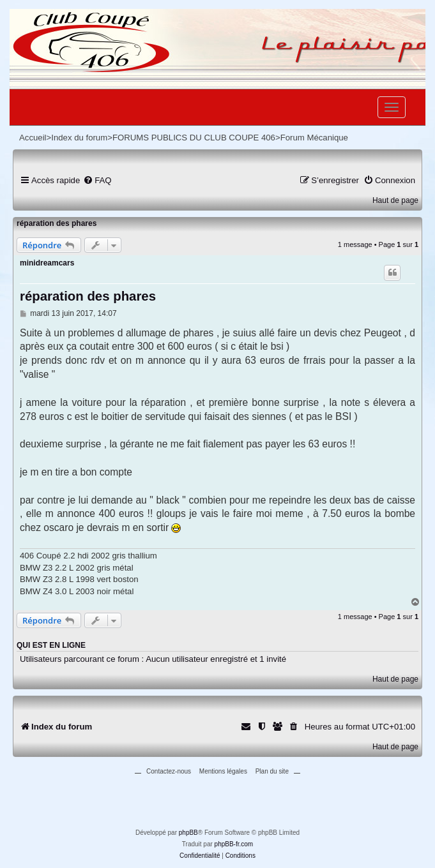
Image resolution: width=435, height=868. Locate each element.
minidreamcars (47, 263)
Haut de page (395, 200)
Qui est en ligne (51, 645)
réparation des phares (57, 223)
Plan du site (272, 771)
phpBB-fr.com (234, 844)
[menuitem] (97, 180)
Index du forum (79, 138)
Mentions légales (223, 771)
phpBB (188, 833)
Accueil (33, 138)
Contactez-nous (169, 771)
